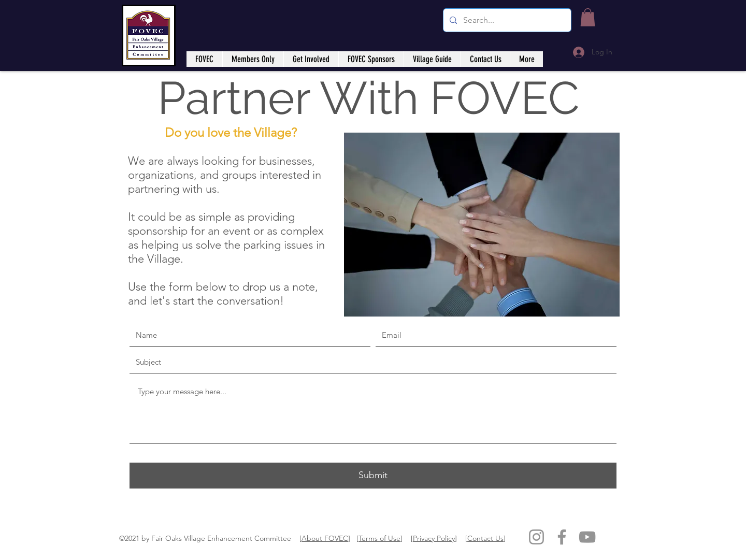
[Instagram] (536, 537)
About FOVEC (325, 538)
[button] (588, 17)
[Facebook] (562, 537)
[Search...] (506, 20)
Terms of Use (379, 538)
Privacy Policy (434, 538)
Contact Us (485, 538)
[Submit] (373, 476)
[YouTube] (587, 537)
